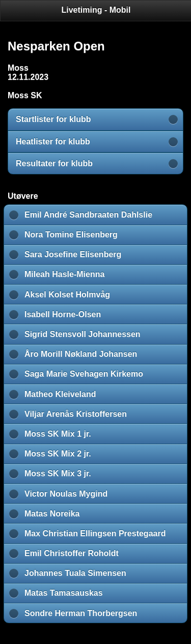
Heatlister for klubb (53, 142)
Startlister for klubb (53, 119)
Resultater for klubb (54, 163)
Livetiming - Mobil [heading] (96, 10)
